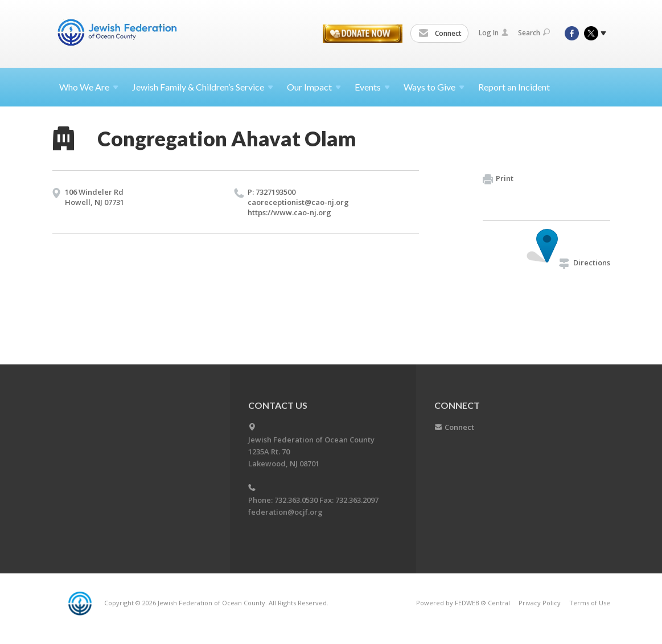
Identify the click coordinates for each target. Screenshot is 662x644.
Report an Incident (514, 87)
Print (498, 179)
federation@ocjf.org (285, 512)
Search (534, 33)
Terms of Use (590, 603)
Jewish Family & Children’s (203, 87)
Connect (440, 34)
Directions (585, 262)
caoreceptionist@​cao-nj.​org (298, 202)
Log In (494, 33)
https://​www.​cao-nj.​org (289, 212)
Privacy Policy (540, 603)
